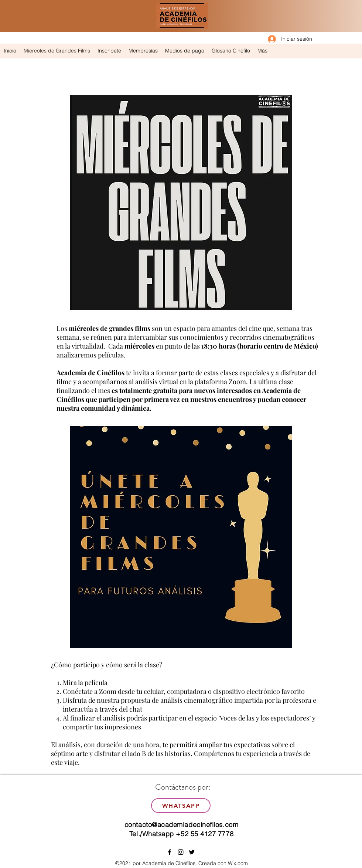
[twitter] (192, 852)
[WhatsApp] (181, 806)
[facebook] (170, 852)
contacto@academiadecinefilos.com (181, 825)
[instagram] (181, 852)
